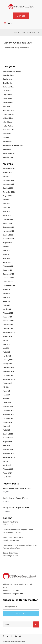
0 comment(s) (24, 48)
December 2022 (8, 180)
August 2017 (7, 422)
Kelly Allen (6, 106)
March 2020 (7, 309)
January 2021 (7, 270)
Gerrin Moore (8, 99)
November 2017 (8, 414)
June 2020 (6, 297)
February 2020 (8, 313)
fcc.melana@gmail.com (11, 548)
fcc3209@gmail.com (10, 556)
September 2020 (9, 286)
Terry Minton (7, 149)
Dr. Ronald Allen (8, 87)
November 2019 (8, 325)
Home (17, 32)
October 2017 (8, 418)
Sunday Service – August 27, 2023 (16, 498)
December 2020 (8, 274)
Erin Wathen (7, 91)
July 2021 (6, 247)
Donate (21, 16)
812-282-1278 (14, 591)
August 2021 (7, 243)
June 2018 (6, 391)
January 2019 (7, 364)
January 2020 (7, 317)
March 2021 (7, 262)
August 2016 (7, 442)
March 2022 (7, 215)
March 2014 (7, 477)
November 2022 (8, 184)
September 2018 (9, 379)
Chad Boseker (8, 83)
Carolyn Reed (8, 79)
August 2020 (7, 290)
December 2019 (8, 321)
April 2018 (6, 399)
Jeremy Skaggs (8, 102)
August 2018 (7, 383)
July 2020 (6, 293)
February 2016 (8, 450)
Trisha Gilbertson (9, 153)
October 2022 (8, 188)
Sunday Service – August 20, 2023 (16, 508)
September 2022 (9, 192)
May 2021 (6, 254)
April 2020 (6, 305)
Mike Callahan (8, 122)
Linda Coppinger (9, 114)
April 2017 (6, 430)
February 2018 (8, 407)
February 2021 (8, 266)
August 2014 (7, 473)
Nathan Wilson (8, 126)
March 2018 (7, 403)
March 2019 (7, 356)
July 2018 (6, 387)
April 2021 (6, 258)
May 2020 (6, 301)
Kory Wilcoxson (8, 110)
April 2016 (6, 446)
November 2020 (8, 278)
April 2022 (6, 211)
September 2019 (9, 332)
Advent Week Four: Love (18, 43)
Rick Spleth (7, 134)
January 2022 (7, 223)
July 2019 (6, 340)
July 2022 (6, 200)
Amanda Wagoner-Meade (12, 71)
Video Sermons (8, 157)
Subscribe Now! (21, 614)
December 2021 (8, 227)
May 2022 (6, 208)
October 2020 (8, 282)
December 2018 (8, 368)
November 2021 (8, 231)
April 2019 (6, 352)
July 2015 (6, 461)
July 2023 (6, 176)
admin (16, 48)
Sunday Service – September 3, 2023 (17, 488)
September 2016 (9, 438)
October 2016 (8, 434)
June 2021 (6, 250)
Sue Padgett (7, 142)
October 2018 (8, 375)
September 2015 (9, 457)
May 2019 (6, 348)
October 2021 (8, 235)
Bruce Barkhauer (9, 75)
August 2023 (7, 172)
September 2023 (9, 169)
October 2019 (8, 329)
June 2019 (6, 344)
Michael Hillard (8, 118)
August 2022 (7, 196)
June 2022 (6, 204)
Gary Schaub (7, 95)
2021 (23, 32)
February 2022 (8, 219)
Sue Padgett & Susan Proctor (13, 145)
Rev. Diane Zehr (8, 130)
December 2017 (8, 410)
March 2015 (7, 465)
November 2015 (8, 453)
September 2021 (9, 239)
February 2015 (8, 469)
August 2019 (7, 336)
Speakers (6, 138)
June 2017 (6, 426)
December (31, 32)
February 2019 (8, 360)
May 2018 (6, 395)
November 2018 (8, 372)
